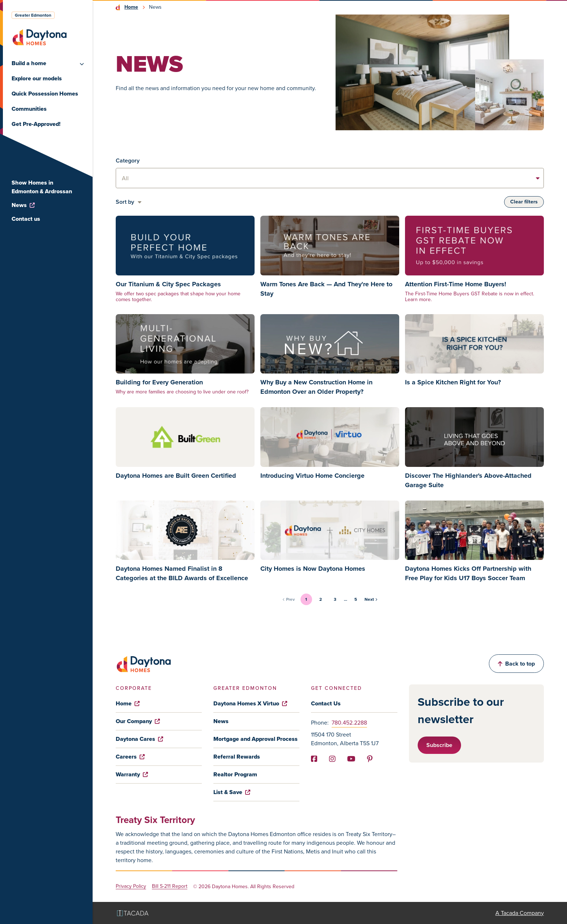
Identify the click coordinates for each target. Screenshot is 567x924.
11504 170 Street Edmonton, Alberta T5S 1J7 (345, 739)
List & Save (232, 792)
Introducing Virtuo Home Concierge (312, 476)
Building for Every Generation (159, 382)
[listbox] (330, 178)
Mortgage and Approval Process (255, 739)
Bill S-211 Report (170, 887)
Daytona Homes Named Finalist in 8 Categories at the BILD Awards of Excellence (182, 573)
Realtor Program (235, 774)
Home (131, 7)
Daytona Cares (139, 739)
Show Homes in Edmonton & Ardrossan (42, 187)
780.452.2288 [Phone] (349, 723)
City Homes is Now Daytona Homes (313, 569)
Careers (130, 757)
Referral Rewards (237, 757)
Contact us (26, 219)
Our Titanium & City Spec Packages (168, 284)
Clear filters (524, 202)
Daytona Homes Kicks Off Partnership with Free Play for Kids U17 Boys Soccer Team (468, 573)
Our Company (138, 721)
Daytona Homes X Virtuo (250, 703)
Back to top (516, 664)
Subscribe (439, 745)
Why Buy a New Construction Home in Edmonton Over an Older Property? (316, 387)
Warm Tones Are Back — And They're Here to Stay (326, 289)
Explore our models (37, 78)
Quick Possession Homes (45, 94)
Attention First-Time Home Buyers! (456, 284)
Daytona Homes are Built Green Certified (176, 476)
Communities (29, 109)
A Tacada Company (520, 913)
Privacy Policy (131, 887)
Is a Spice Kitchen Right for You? (453, 382)
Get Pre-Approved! (36, 124)
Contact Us (326, 703)
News (23, 205)
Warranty (132, 774)
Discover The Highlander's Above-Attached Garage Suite (468, 480)
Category (128, 161)
